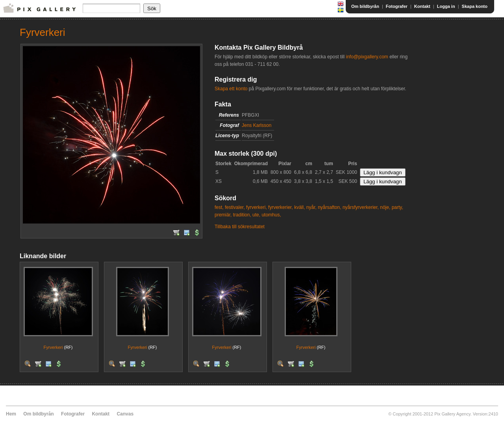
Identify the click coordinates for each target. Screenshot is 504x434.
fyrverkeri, (257, 207)
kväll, (299, 207)
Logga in (446, 6)
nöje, (385, 207)
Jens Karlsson (257, 125)
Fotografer (397, 6)
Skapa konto (475, 6)
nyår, (311, 207)
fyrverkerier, (281, 207)
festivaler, (235, 207)
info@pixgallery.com (367, 57)
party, (397, 207)
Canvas (125, 414)
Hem (11, 414)
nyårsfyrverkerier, (361, 207)
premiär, (223, 215)
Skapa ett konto (231, 89)
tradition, (242, 215)
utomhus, (271, 215)
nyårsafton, (329, 207)
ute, (256, 215)
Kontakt (422, 6)
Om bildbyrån (365, 6)
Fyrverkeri (53, 347)
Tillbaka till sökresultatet (240, 227)
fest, (219, 207)
